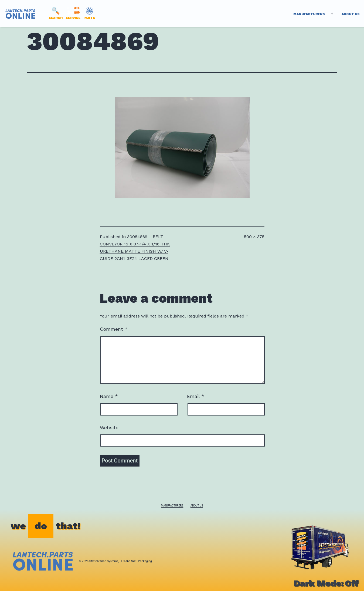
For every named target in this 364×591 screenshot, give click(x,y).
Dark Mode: (326, 583)
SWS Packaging (142, 561)
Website (109, 428)
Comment (114, 329)
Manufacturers (309, 14)
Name (109, 396)
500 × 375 (254, 237)
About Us (351, 14)
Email (196, 396)
